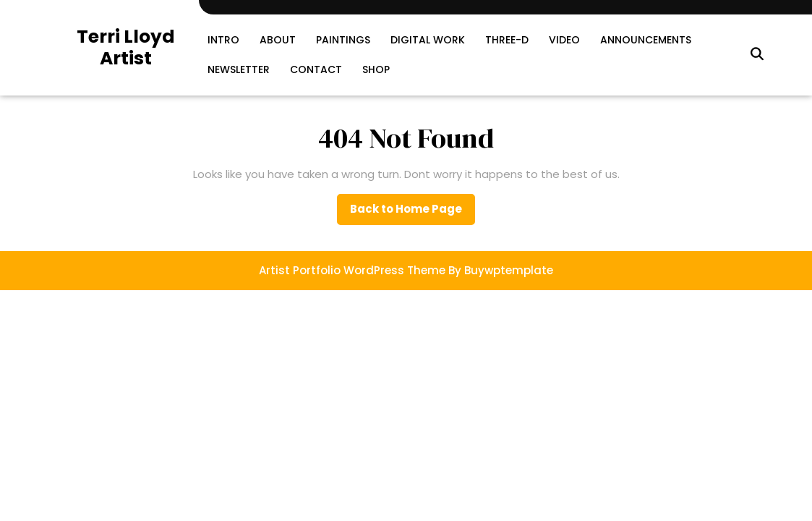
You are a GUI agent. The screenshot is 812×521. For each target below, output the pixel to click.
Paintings (343, 40)
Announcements (646, 40)
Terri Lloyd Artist (126, 47)
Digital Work (428, 40)
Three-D (507, 40)
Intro (223, 40)
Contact (316, 69)
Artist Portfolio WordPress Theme (352, 270)
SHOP (376, 69)
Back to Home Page (413, 213)
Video (564, 40)
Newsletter (239, 69)
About (278, 40)
